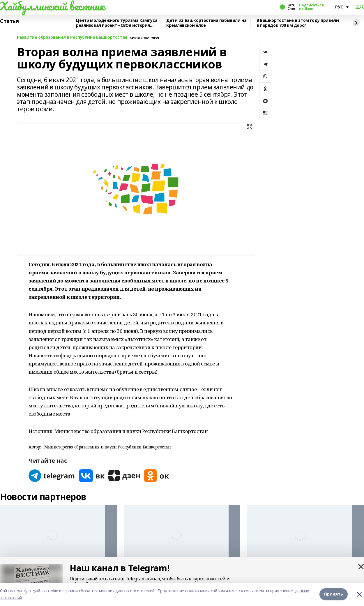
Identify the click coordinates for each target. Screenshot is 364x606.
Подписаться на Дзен (311, 7)
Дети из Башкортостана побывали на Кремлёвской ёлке (206, 23)
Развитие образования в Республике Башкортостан (72, 37)
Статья (9, 21)
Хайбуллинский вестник (52, 6)
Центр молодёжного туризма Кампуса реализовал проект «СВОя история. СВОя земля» (117, 23)
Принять (334, 594)
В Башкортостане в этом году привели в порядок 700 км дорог (298, 23)
